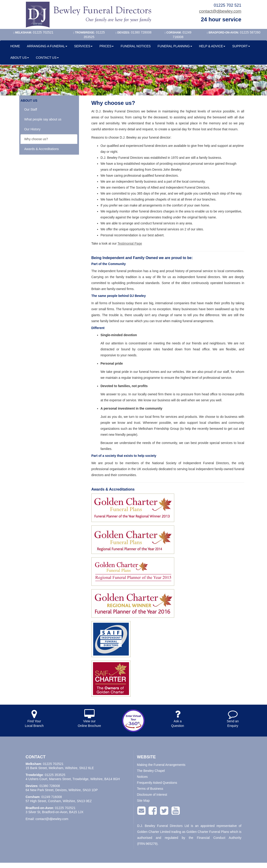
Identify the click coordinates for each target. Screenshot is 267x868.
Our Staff (31, 109)
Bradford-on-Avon (39, 808)
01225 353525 (55, 775)
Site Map (143, 801)
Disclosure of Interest (152, 795)
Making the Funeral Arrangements (161, 765)
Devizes (32, 786)
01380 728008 (50, 786)
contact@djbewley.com (220, 11)
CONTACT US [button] (47, 58)
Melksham (34, 764)
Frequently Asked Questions (157, 783)
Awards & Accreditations (41, 149)
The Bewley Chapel (151, 771)
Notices (142, 777)
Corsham (33, 797)
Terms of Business (150, 789)
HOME (15, 46)
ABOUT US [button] (20, 58)
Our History (32, 129)
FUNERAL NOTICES (136, 46)
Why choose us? (36, 139)
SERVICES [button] (83, 46)
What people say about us (43, 119)
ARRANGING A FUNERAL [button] (47, 46)
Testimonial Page (130, 243)
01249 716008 (52, 797)
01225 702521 (53, 764)
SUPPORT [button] (241, 46)
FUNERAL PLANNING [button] (175, 46)
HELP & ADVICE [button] (212, 46)
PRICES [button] (107, 46)
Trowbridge (34, 775)
